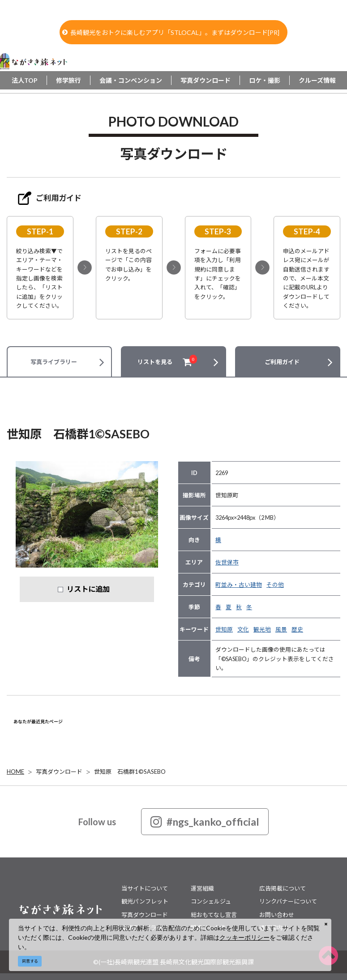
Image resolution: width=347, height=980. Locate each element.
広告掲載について (283, 888)
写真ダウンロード (206, 80)
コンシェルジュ (211, 901)
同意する (30, 961)
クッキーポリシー (244, 937)
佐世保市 (227, 562)
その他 (275, 585)
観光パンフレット (145, 901)
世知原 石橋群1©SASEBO (130, 772)
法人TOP (25, 80)
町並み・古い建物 (239, 585)
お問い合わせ (277, 915)
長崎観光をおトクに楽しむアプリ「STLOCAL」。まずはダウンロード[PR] (171, 32)
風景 (281, 629)
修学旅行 (69, 80)
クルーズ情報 (317, 80)
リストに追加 (88, 589)
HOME (15, 772)
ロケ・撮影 (265, 80)
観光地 (262, 629)
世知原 (224, 629)
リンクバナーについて (288, 901)
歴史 (297, 629)
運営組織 (202, 888)
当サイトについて (145, 888)
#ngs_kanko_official (205, 822)
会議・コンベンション (131, 80)
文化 (243, 629)
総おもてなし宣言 (214, 915)
